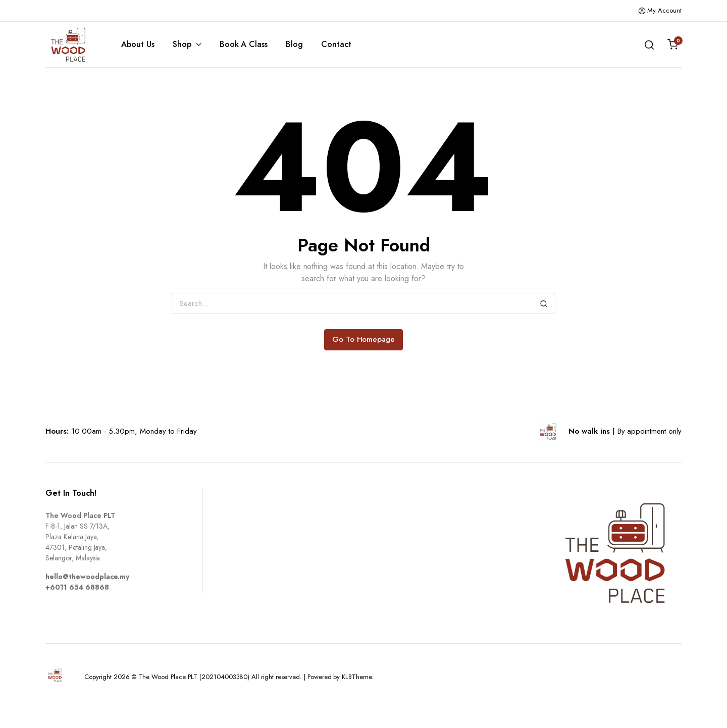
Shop (182, 44)
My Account (660, 11)
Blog (294, 44)
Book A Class (244, 44)
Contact (336, 44)
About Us (138, 44)
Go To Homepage (364, 339)
